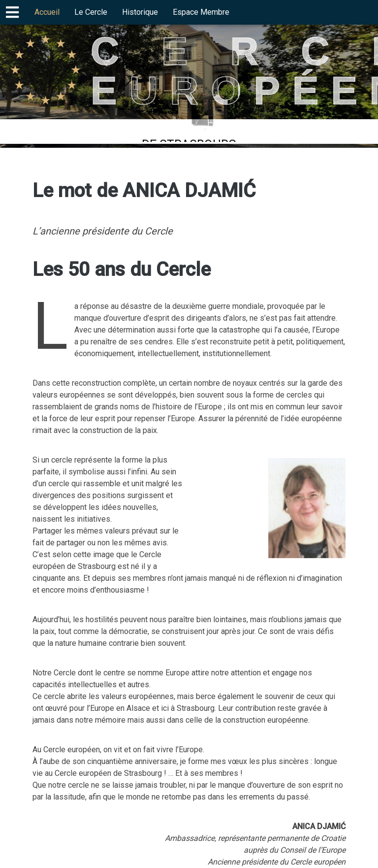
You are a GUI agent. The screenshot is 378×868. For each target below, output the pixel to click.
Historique (140, 12)
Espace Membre (201, 12)
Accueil (47, 12)
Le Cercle (91, 12)
